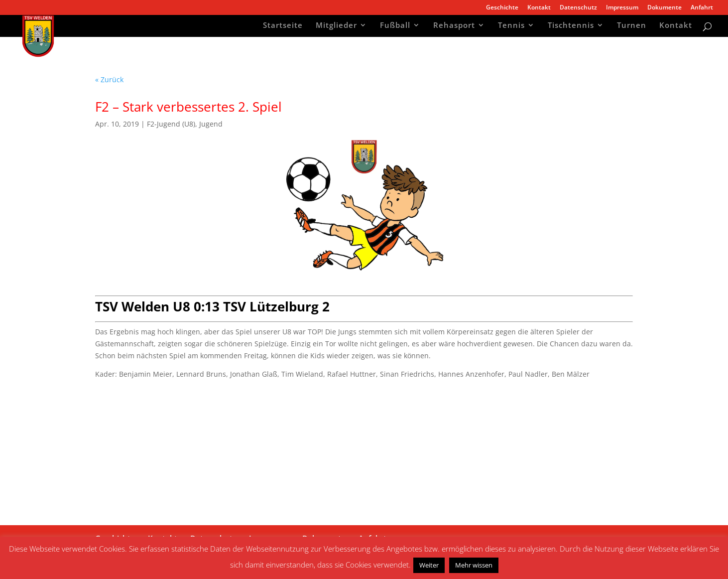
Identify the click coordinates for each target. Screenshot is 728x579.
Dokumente (665, 8)
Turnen (632, 26)
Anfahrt (702, 8)
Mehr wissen (474, 565)
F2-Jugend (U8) (171, 124)
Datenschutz (578, 8)
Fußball (395, 26)
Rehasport (454, 26)
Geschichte (502, 8)
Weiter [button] (429, 565)
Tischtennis (571, 26)
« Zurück (109, 79)
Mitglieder (336, 26)
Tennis (511, 26)
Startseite (283, 26)
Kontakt (539, 8)
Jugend (211, 124)
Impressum (622, 8)
